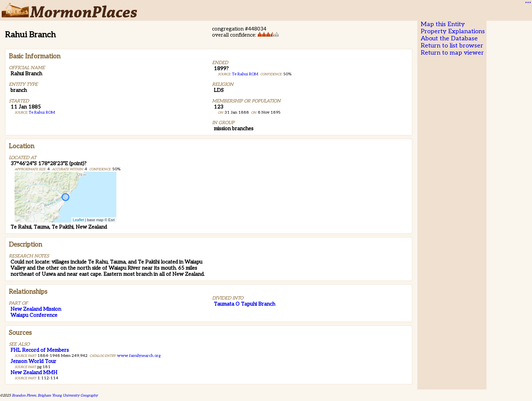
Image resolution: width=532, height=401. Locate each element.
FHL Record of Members (40, 350)
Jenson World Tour (33, 361)
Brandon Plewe (24, 395)
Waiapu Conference (34, 315)
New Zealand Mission (36, 309)
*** (527, 4)
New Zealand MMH (34, 373)
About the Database (449, 39)
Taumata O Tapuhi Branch (244, 304)
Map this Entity (443, 24)
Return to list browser (452, 46)
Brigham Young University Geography (68, 395)
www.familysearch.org (139, 356)
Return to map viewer (452, 53)
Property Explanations (453, 31)
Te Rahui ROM (42, 112)
